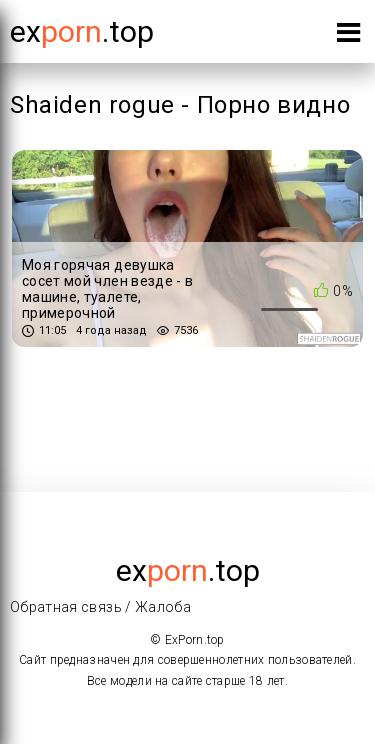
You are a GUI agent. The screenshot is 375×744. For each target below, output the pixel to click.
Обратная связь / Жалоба (100, 607)
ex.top (188, 570)
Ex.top (82, 31)
